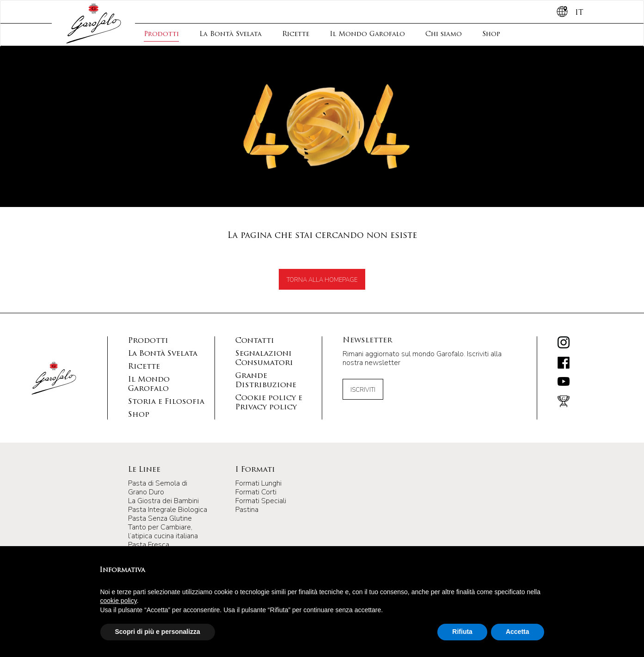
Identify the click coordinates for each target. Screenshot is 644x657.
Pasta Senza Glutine (160, 518)
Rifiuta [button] (462, 632)
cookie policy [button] (119, 601)
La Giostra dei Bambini (163, 501)
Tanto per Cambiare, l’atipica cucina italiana (163, 532)
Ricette (296, 34)
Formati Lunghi (258, 483)
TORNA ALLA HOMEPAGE (322, 280)
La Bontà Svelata (230, 34)
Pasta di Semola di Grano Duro (158, 488)
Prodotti (161, 34)
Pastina (247, 510)
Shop (491, 34)
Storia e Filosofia (166, 402)
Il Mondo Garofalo (367, 34)
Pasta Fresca (149, 545)
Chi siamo (444, 34)
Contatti (255, 341)
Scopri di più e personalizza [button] (158, 632)
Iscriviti (363, 390)
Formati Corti (256, 492)
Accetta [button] (518, 632)
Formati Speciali (261, 501)
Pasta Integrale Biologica (168, 510)
